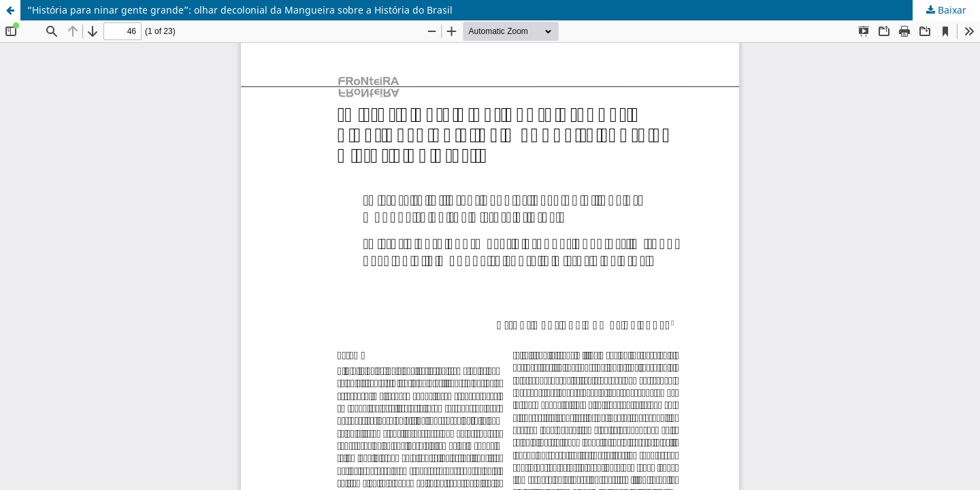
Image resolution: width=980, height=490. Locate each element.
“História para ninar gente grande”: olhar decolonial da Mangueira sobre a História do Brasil (240, 10)
